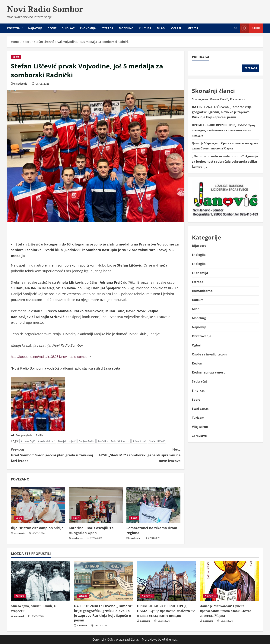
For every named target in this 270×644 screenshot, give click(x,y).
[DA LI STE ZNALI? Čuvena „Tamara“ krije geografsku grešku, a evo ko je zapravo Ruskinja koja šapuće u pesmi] (104, 581)
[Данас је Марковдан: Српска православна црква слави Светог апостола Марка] (230, 581)
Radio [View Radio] (250, 28)
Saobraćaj (199, 381)
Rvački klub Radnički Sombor (114, 441)
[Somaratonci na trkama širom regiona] (153, 505)
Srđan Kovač (139, 441)
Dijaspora (199, 246)
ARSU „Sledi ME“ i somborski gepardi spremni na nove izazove (138, 455)
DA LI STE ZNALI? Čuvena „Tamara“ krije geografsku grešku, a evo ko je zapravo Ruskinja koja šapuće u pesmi (222, 112)
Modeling (126, 28)
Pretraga (201, 57)
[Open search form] (236, 28)
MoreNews (149, 639)
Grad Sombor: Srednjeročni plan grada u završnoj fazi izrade (53, 455)
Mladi (161, 28)
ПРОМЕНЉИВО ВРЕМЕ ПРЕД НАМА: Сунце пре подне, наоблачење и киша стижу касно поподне (224, 130)
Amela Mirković (47, 441)
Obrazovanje (202, 336)
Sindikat (68, 28)
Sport (52, 28)
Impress (192, 28)
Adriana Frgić (28, 441)
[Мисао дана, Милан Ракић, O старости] (41, 581)
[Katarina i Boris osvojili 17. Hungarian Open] (96, 505)
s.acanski (19, 616)
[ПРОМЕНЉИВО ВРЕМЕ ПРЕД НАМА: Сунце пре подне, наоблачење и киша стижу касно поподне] (167, 581)
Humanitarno (202, 291)
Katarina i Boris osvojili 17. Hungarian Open (91, 530)
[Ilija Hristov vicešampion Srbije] (38, 505)
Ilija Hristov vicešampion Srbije (37, 528)
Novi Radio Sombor (45, 9)
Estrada (107, 28)
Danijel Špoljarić (67, 441)
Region (197, 363)
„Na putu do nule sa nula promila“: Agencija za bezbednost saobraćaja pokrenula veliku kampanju (225, 161)
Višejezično (200, 427)
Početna (13, 28)
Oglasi (176, 28)
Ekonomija (88, 28)
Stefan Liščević (157, 441)
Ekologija (199, 255)
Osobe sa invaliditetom (209, 354)
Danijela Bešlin (87, 441)
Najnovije (35, 28)
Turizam (198, 418)
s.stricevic (21, 84)
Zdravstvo (199, 436)
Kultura (145, 28)
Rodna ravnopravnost (208, 372)
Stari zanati (201, 409)
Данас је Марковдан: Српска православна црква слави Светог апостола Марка (226, 611)
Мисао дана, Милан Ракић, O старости (219, 99)
